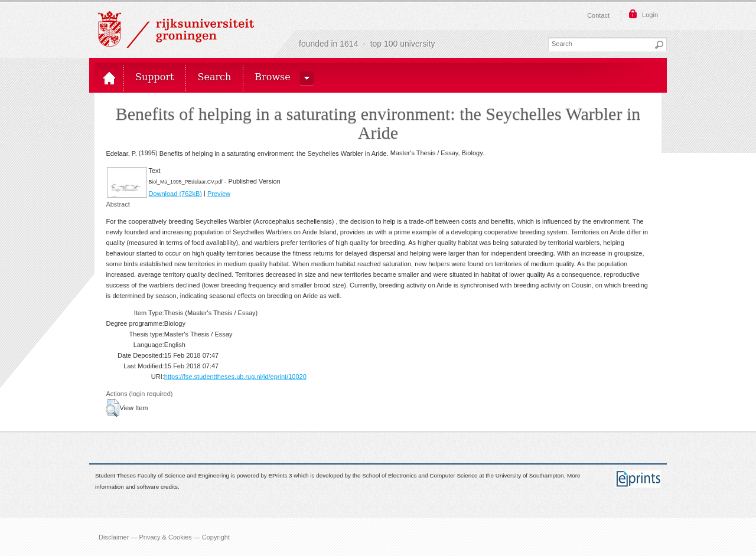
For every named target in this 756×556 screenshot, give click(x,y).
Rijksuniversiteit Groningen (176, 30)
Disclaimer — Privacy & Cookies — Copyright (164, 537)
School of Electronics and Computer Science (420, 476)
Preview (219, 194)
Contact (598, 15)
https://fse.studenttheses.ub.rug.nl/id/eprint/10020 (235, 377)
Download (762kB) (175, 194)
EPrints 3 (281, 476)
